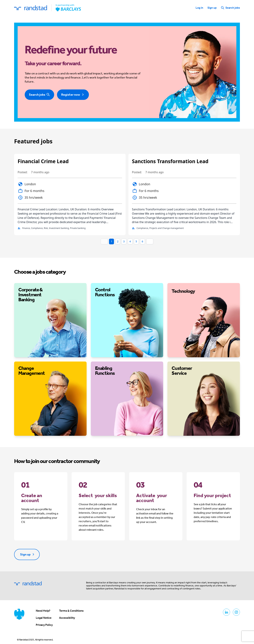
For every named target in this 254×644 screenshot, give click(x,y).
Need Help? (43, 611)
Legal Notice (44, 618)
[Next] (150, 241)
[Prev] (104, 241)
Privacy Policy (44, 625)
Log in (199, 8)
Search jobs (230, 8)
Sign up (212, 8)
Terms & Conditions (71, 611)
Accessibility (67, 618)
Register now (73, 95)
